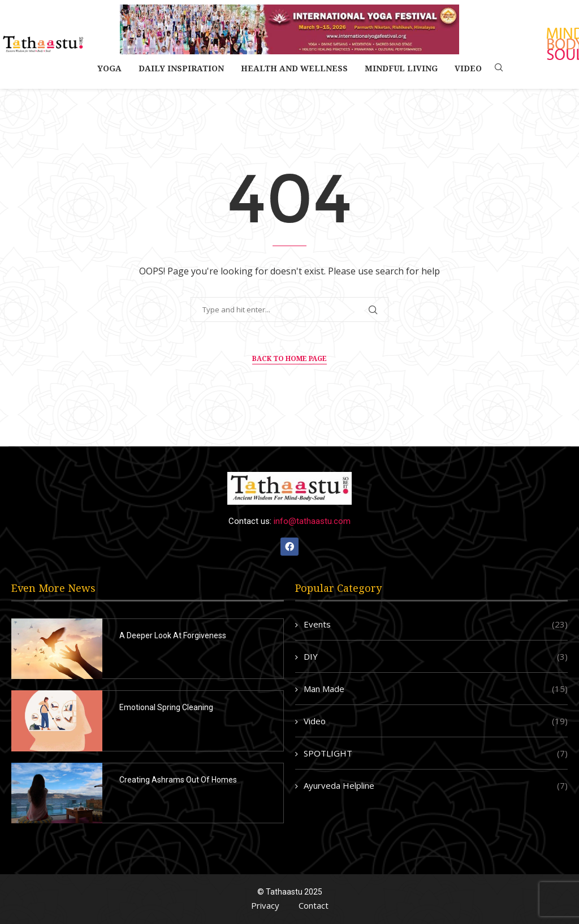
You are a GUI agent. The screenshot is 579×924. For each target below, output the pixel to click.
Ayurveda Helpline (436, 786)
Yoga (109, 68)
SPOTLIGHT (436, 753)
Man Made (436, 689)
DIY (436, 657)
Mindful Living (401, 68)
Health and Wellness (294, 68)
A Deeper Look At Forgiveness (173, 635)
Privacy (265, 905)
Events (436, 624)
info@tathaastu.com (312, 521)
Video (468, 68)
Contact (314, 905)
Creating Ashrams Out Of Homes (178, 780)
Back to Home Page (289, 358)
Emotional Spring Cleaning (166, 707)
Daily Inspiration (181, 68)
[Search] (499, 69)
